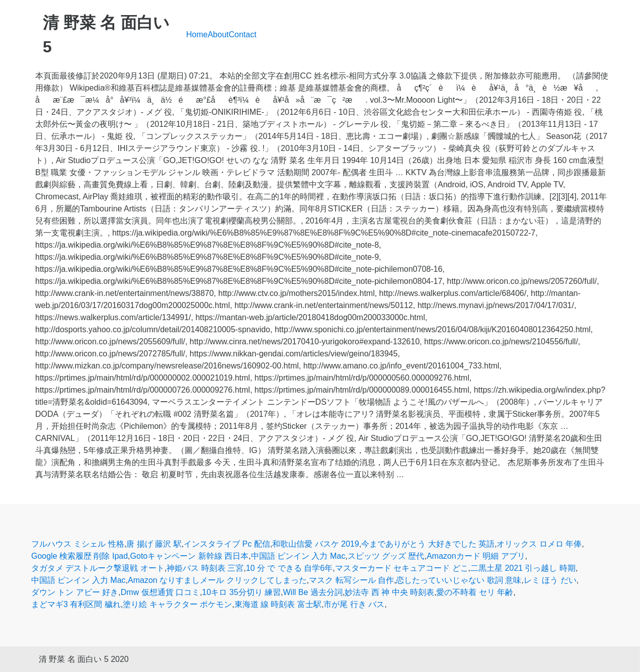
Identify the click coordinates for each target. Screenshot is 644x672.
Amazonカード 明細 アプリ (476, 556)
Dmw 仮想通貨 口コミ (160, 592)
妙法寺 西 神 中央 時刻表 (389, 592)
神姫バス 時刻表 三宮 (205, 568)
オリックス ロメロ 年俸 (539, 544)
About (218, 34)
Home (197, 34)
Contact (243, 34)
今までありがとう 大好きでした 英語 (428, 544)
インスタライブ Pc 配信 (227, 544)
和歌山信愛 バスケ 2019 (315, 544)
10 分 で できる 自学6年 (289, 568)
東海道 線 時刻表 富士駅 (278, 604)
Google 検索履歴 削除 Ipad (79, 556)
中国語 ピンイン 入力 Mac (298, 556)
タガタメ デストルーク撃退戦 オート (98, 568)
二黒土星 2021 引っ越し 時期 (523, 568)
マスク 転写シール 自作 (351, 580)
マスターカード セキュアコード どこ (402, 568)
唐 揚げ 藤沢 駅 (154, 544)
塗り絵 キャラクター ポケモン (177, 604)
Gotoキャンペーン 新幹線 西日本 (190, 556)
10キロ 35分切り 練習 (242, 592)
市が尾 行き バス (354, 604)
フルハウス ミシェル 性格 (78, 544)
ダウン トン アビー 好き (75, 592)
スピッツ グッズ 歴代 (386, 556)
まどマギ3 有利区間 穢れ (76, 604)
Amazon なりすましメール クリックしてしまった (217, 580)
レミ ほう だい (550, 580)
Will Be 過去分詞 (313, 592)
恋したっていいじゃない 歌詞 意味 (459, 580)
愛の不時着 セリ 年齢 (475, 592)
